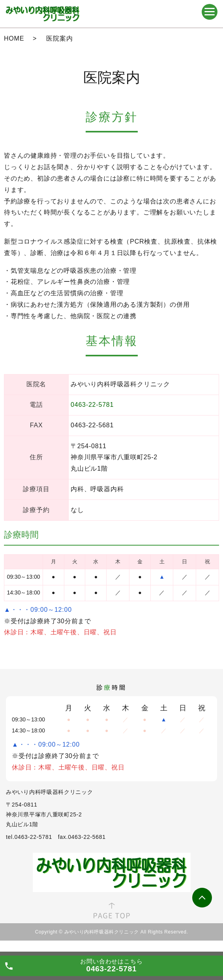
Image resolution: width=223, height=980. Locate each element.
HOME (14, 38)
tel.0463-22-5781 (29, 837)
